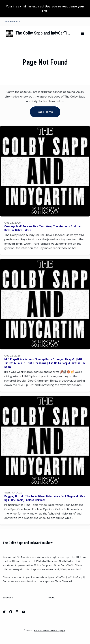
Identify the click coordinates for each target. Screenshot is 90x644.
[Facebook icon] (11, 612)
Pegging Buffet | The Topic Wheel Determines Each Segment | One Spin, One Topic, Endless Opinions (45, 498)
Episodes (8, 598)
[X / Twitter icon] (4, 612)
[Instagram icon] (17, 612)
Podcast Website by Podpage (49, 630)
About (51, 598)
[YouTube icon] (23, 612)
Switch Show (11, 22)
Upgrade (51, 6)
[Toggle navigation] (83, 34)
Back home (45, 112)
